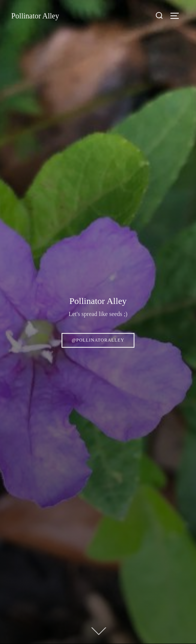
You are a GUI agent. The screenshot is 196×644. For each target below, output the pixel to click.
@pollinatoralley (98, 340)
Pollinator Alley (35, 16)
